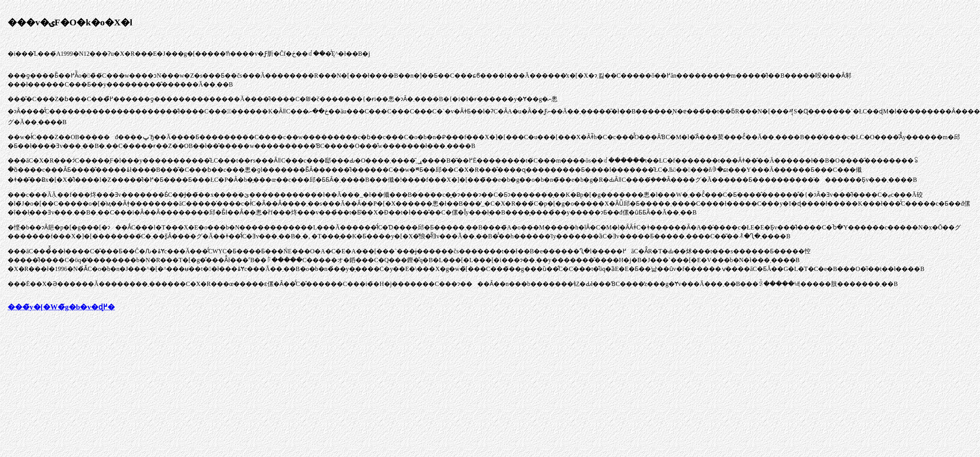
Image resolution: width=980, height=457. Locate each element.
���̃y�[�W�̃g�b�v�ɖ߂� (61, 307)
